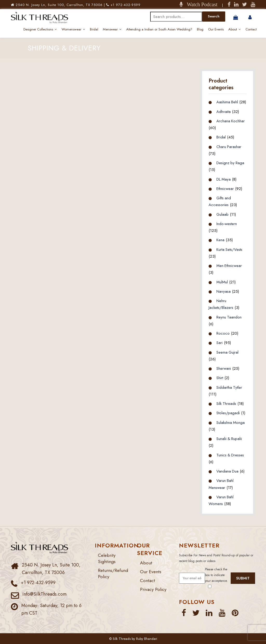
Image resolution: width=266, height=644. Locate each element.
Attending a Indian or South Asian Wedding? (159, 29)
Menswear (110, 29)
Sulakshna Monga (231, 422)
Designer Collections (38, 29)
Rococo (223, 333)
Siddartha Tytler (229, 387)
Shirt (220, 378)
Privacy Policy (154, 589)
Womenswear (71, 29)
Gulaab (222, 214)
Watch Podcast (200, 4)
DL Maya (224, 179)
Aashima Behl (227, 102)
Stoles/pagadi (228, 413)
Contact (251, 29)
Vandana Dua (228, 471)
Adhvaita (224, 111)
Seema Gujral (228, 352)
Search (214, 16)
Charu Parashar (229, 146)
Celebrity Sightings (107, 558)
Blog (200, 29)
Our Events (216, 29)
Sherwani (224, 368)
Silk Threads (227, 403)
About (233, 29)
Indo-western (227, 224)
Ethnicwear (225, 188)
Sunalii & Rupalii (229, 438)
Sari (220, 342)
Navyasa (224, 291)
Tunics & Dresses (231, 455)
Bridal (94, 29)
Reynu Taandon (229, 317)
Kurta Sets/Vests (230, 249)
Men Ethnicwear (229, 265)
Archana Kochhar (231, 121)
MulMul (222, 282)
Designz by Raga (231, 163)
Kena (220, 240)
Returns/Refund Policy (113, 573)
